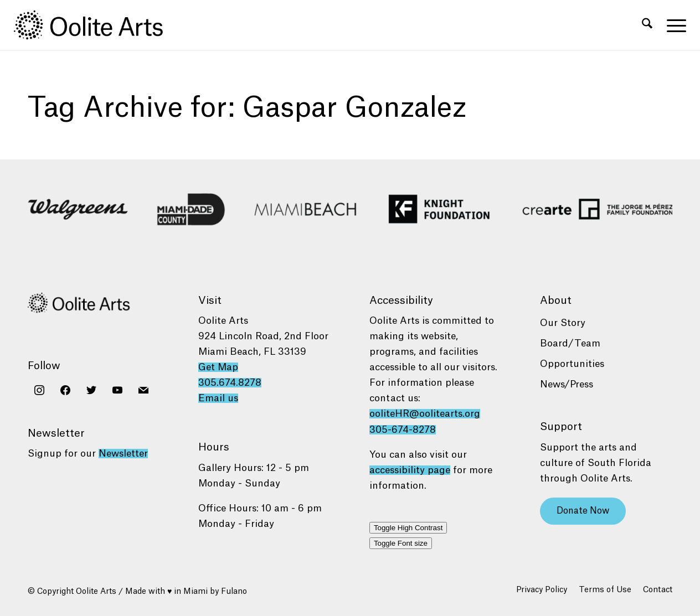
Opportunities (572, 364)
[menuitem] (647, 25)
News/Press (567, 384)
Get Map (218, 367)
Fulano (234, 592)
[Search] (647, 25)
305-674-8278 (403, 430)
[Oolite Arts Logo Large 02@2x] (95, 25)
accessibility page (410, 470)
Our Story (563, 323)
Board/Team (570, 343)
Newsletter (123, 454)
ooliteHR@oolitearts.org (425, 414)
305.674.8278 (230, 383)
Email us (218, 398)
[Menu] (673, 25)
